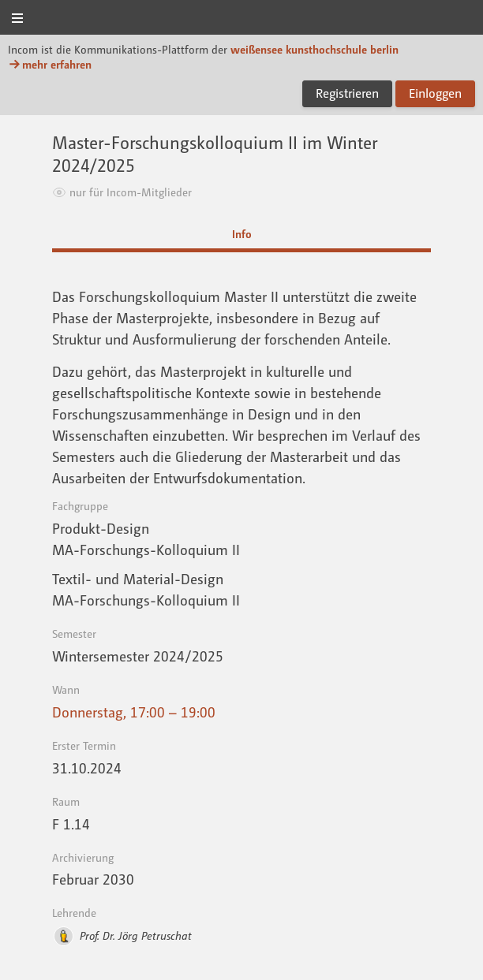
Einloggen (435, 93)
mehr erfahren (50, 64)
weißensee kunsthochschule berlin (315, 49)
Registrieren (347, 93)
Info (242, 234)
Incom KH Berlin (241, 19)
